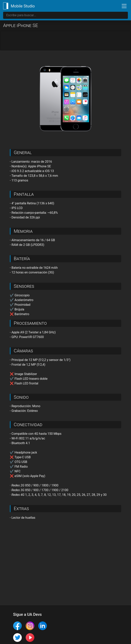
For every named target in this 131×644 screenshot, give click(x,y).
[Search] (65, 15)
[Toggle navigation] (123, 6)
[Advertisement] (65, 41)
